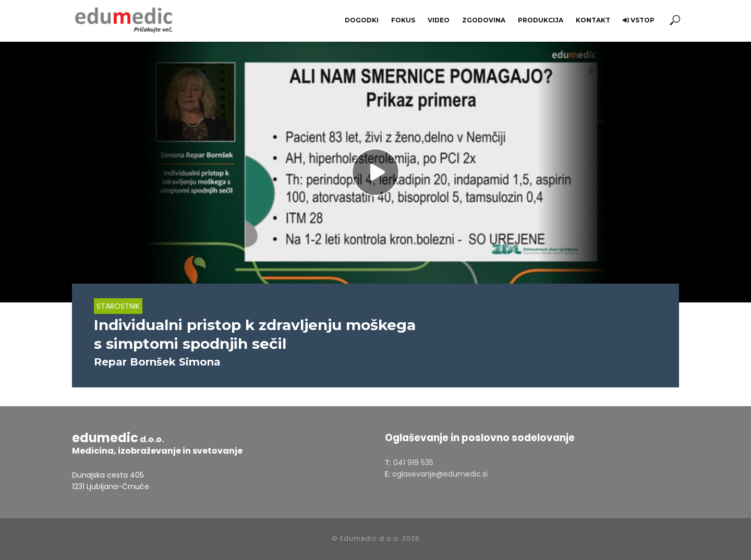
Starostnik (118, 306)
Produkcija (541, 20)
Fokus (403, 20)
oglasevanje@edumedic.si (440, 474)
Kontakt (593, 20)
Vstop (639, 20)
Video (439, 20)
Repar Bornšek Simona (157, 362)
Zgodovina (484, 20)
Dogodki (362, 20)
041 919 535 (413, 462)
